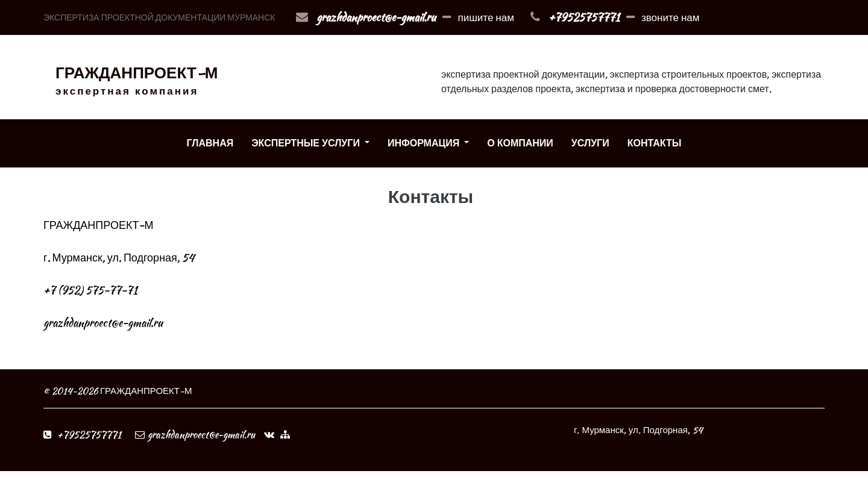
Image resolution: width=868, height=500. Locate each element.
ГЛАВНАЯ (210, 143)
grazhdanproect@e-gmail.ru (376, 17)
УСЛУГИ (590, 143)
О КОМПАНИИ (520, 143)
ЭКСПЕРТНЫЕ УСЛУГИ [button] (307, 143)
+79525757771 (584, 17)
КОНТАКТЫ (655, 143)
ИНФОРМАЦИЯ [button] (425, 143)
